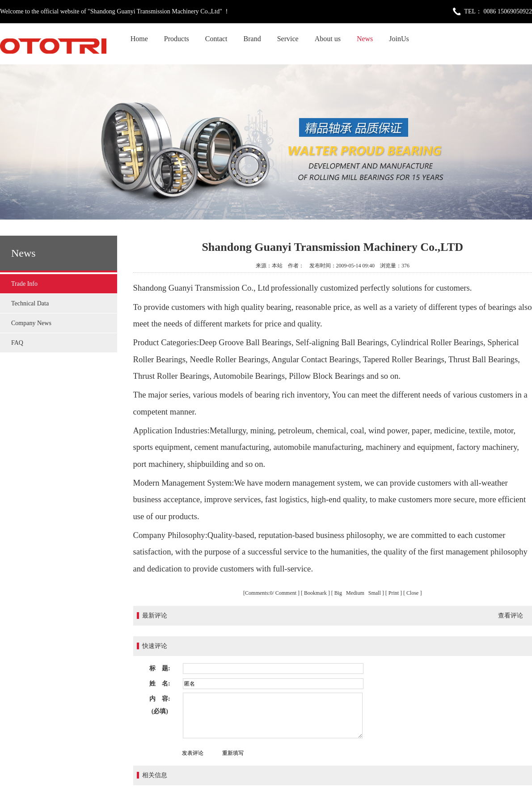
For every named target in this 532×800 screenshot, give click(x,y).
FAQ (17, 343)
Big (339, 593)
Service (288, 39)
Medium (356, 593)
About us (328, 39)
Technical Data (30, 303)
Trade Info (24, 284)
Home (139, 39)
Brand (252, 39)
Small (375, 593)
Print (394, 593)
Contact (216, 39)
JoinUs (399, 39)
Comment (286, 593)
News (365, 39)
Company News (31, 323)
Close (412, 593)
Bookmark (315, 593)
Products (177, 39)
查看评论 (511, 616)
